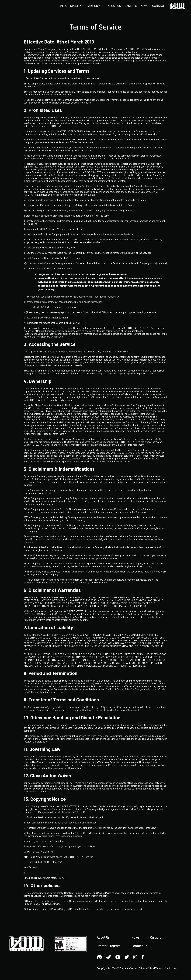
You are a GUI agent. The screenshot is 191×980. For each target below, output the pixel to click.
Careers (131, 6)
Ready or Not (94, 6)
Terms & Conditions (166, 968)
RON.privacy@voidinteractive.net (48, 878)
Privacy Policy (146, 968)
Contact (158, 6)
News (145, 6)
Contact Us (139, 946)
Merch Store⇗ (71, 6)
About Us (114, 6)
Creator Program (109, 946)
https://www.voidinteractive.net (41, 55)
